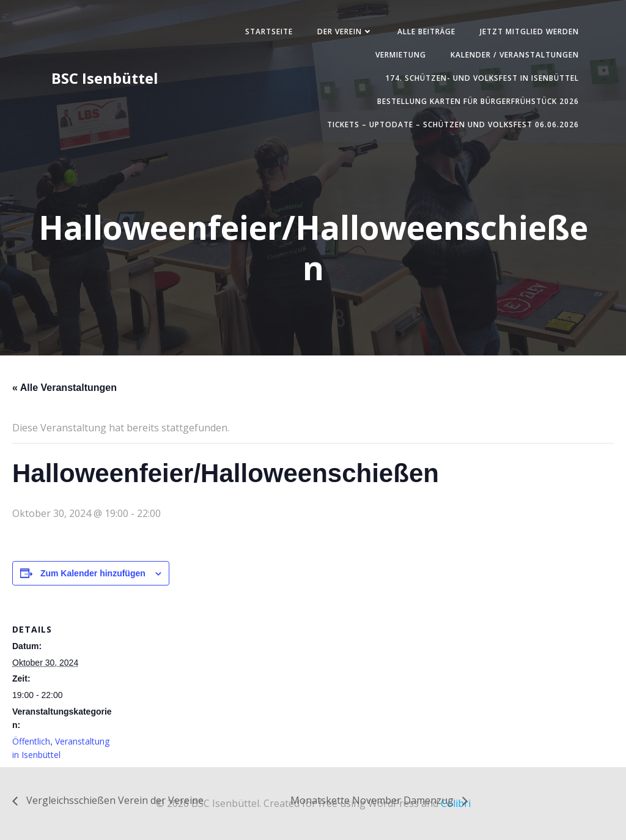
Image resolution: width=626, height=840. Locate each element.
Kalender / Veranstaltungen (512, 56)
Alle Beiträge (424, 33)
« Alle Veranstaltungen (64, 391)
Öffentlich (31, 744)
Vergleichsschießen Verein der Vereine (114, 803)
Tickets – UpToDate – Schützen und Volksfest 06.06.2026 (451, 126)
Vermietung (398, 56)
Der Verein (343, 33)
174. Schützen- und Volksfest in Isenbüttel (480, 79)
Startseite (267, 33)
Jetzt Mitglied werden (527, 33)
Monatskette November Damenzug (373, 803)
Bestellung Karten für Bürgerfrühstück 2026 (476, 102)
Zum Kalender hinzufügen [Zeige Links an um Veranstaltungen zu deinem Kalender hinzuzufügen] (93, 576)
